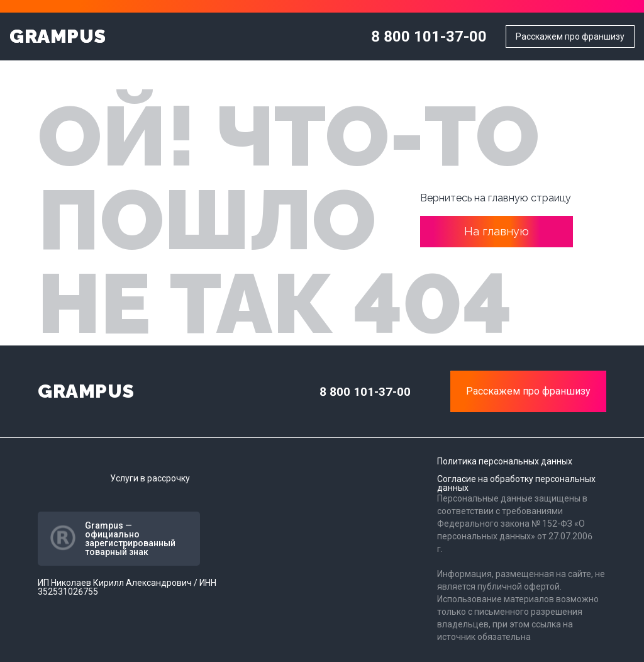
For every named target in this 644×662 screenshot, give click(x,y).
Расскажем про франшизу (570, 36)
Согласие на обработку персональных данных (516, 483)
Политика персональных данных (505, 461)
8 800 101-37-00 (429, 36)
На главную (497, 231)
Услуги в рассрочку (150, 478)
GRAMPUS (58, 36)
